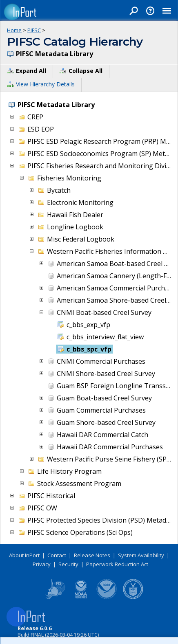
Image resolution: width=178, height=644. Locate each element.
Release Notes (92, 555)
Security (68, 564)
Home (14, 30)
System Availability (141, 555)
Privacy (42, 564)
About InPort (24, 555)
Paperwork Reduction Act (117, 564)
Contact (57, 555)
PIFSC (34, 30)
